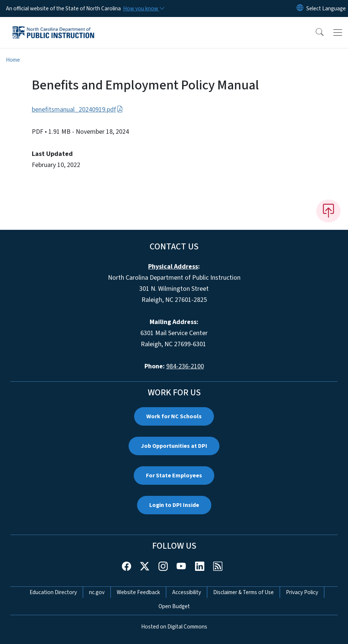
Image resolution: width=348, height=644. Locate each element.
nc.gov (97, 592)
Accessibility (187, 592)
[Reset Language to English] (300, 8)
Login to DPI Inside (174, 505)
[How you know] (143, 8)
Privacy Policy (302, 592)
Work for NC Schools (174, 416)
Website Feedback (138, 592)
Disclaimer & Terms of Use (243, 592)
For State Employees (174, 476)
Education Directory (53, 592)
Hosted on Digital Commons (174, 627)
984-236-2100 (185, 366)
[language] (326, 8)
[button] (315, 33)
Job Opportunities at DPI (174, 446)
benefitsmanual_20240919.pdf (77, 110)
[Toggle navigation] (338, 33)
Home (13, 60)
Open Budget (174, 606)
